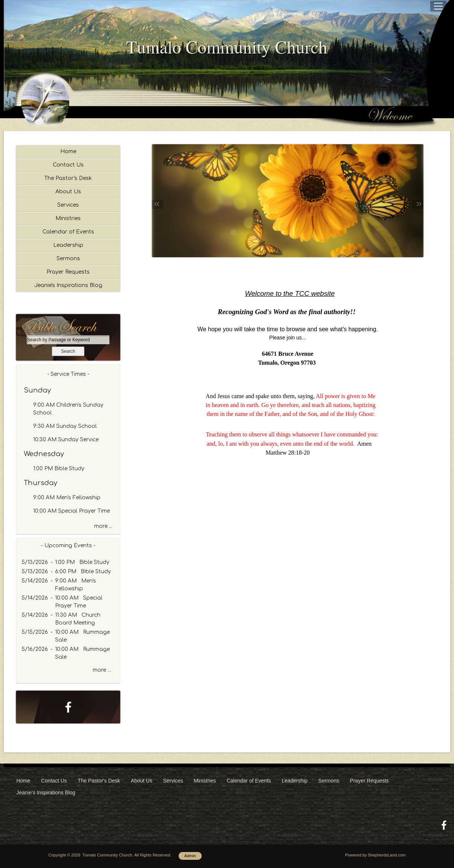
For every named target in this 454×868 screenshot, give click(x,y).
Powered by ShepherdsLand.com (375, 855)
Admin (190, 856)
